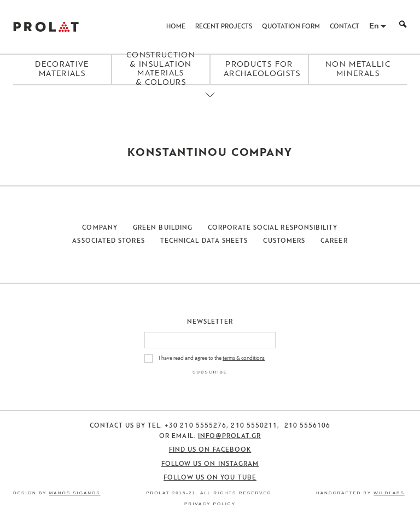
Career (334, 241)
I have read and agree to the (212, 358)
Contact (345, 27)
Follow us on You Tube (210, 478)
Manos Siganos (75, 493)
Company (100, 228)
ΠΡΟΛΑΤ (46, 27)
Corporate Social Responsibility (273, 228)
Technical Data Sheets (204, 241)
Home (176, 27)
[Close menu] (210, 104)
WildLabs (389, 493)
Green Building (163, 228)
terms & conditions (244, 358)
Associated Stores (108, 241)
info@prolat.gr (229, 436)
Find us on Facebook (210, 450)
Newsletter (210, 322)
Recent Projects (224, 27)
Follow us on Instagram (210, 464)
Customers (284, 241)
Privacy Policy (210, 504)
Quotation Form (291, 27)
